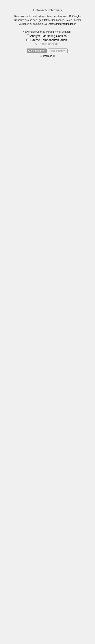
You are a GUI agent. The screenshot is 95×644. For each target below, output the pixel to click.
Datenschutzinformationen (62, 24)
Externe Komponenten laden (48, 40)
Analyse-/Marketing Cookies (48, 36)
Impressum (49, 56)
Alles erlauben (58, 51)
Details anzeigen (49, 44)
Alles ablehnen (37, 51)
